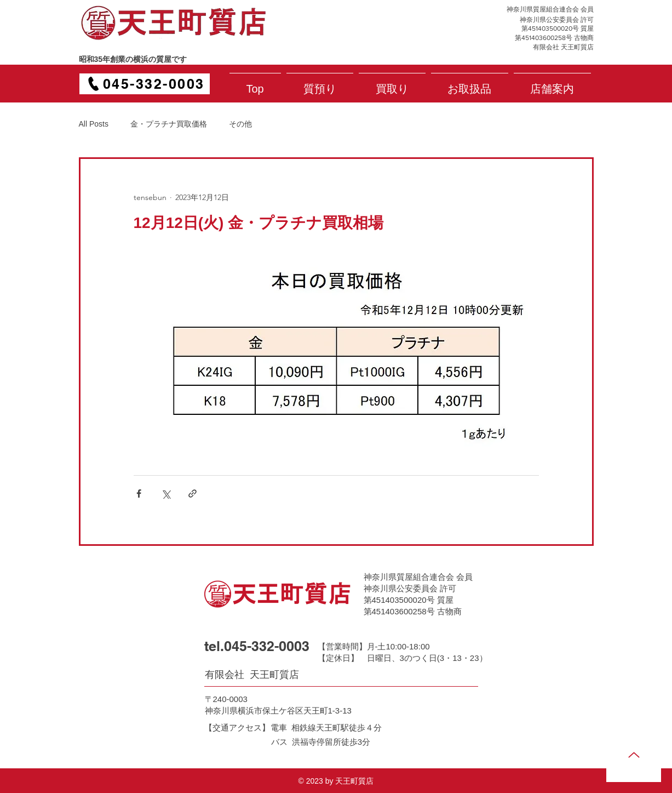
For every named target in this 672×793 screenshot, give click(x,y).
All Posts (94, 124)
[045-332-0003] (145, 84)
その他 (240, 124)
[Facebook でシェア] (139, 494)
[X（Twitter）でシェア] (166, 494)
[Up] (634, 755)
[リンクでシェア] (193, 494)
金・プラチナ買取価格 (169, 124)
